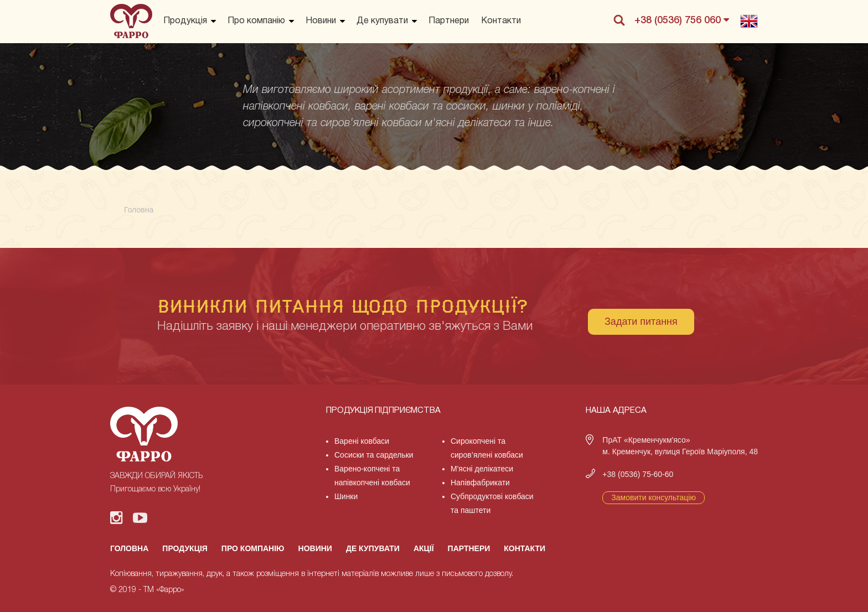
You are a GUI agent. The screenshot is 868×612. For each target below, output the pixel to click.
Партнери (449, 21)
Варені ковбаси (362, 441)
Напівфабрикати (480, 483)
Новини (321, 21)
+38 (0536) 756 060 (682, 20)
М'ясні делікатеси (482, 469)
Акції (424, 548)
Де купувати (382, 21)
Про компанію (256, 21)
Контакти (501, 21)
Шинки (346, 496)
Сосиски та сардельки (374, 455)
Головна (129, 548)
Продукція (185, 21)
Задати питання (641, 321)
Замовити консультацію (653, 497)
